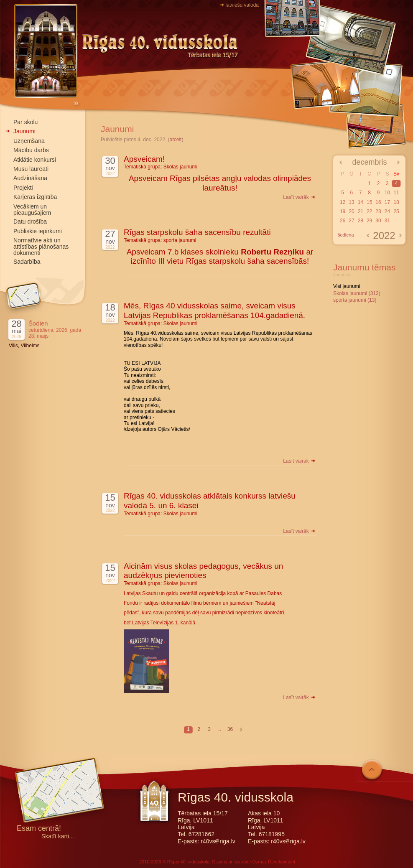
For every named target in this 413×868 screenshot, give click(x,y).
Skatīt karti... (58, 836)
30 (378, 221)
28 (361, 221)
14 (361, 202)
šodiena (346, 235)
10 (387, 193)
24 (387, 211)
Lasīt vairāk (300, 197)
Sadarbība (27, 262)
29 (369, 221)
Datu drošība (30, 221)
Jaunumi (24, 131)
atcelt (176, 140)
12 (343, 202)
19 (343, 211)
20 (351, 211)
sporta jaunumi (180, 240)
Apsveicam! (144, 159)
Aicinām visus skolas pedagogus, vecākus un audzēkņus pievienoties (203, 571)
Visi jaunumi (347, 286)
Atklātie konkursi (35, 160)
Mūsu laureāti (31, 169)
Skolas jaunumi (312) (357, 293)
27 (351, 221)
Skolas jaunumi (180, 167)
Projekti (23, 188)
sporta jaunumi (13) (355, 300)
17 (387, 202)
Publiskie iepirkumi (38, 231)
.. (220, 729)
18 (396, 202)
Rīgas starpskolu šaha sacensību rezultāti (197, 232)
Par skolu (25, 122)
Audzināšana (30, 178)
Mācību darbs (31, 150)
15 (369, 202)
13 (351, 202)
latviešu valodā (242, 5)
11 (396, 193)
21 (361, 211)
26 (343, 221)
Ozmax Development (274, 862)
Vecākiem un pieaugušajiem (32, 210)
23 (378, 211)
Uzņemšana (29, 141)
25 (396, 211)
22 (369, 211)
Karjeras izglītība (35, 197)
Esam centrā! (39, 829)
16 (378, 202)
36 (230, 729)
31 (387, 221)
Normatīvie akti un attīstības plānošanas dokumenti (41, 247)
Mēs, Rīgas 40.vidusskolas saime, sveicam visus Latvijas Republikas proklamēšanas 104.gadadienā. (214, 311)
